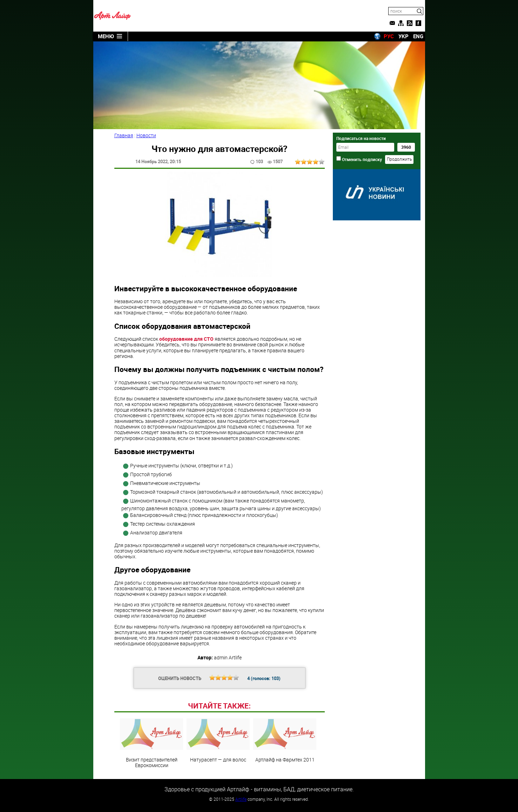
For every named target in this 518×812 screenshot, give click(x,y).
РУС (389, 36)
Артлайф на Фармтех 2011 (285, 740)
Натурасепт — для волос (218, 740)
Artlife (241, 799)
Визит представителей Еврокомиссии (152, 743)
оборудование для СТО (186, 339)
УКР (403, 36)
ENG (418, 36)
